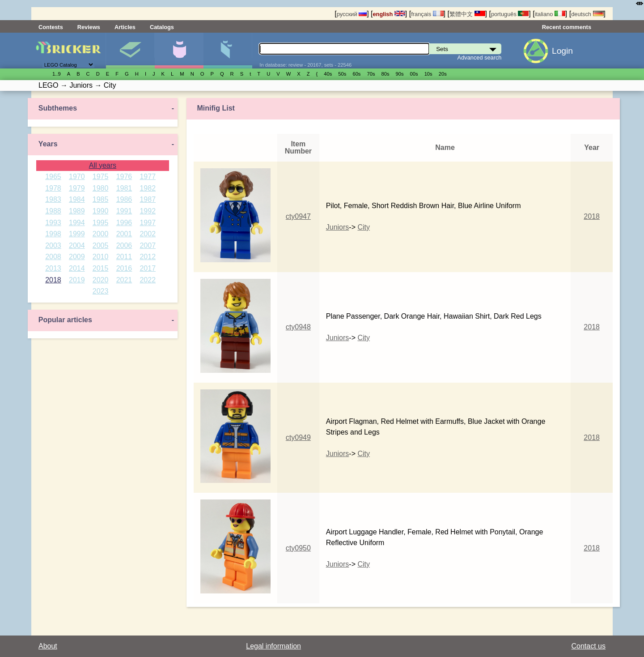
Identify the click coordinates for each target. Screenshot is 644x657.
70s (371, 74)
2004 (77, 245)
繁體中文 (467, 14)
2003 (53, 245)
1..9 (57, 74)
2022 (148, 280)
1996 (124, 223)
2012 (148, 257)
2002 (148, 234)
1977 (148, 177)
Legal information (273, 646)
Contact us (589, 646)
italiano (550, 14)
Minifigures (179, 51)
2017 (148, 268)
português (510, 14)
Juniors (338, 227)
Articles (125, 27)
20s (443, 74)
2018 (53, 280)
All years (103, 165)
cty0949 (298, 437)
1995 (101, 223)
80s (386, 74)
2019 (77, 280)
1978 (53, 188)
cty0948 (298, 327)
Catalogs (162, 27)
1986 (124, 199)
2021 (124, 280)
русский (352, 14)
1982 (148, 188)
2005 (101, 245)
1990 (101, 211)
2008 (53, 257)
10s (428, 74)
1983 (53, 199)
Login (562, 51)
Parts (228, 51)
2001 (124, 234)
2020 (101, 280)
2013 (53, 268)
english (389, 14)
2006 (124, 245)
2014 (77, 268)
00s (414, 74)
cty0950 (298, 548)
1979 (77, 188)
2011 (124, 257)
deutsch (587, 14)
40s (328, 74)
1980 (101, 188)
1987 (148, 199)
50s (342, 74)
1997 (148, 223)
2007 (148, 245)
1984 (77, 199)
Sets (130, 51)
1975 (101, 177)
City (364, 227)
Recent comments (567, 27)
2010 (101, 257)
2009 (77, 257)
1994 (77, 223)
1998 (53, 234)
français (427, 14)
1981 (124, 188)
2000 (101, 234)
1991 (124, 211)
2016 (124, 268)
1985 (101, 199)
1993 (53, 223)
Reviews (89, 27)
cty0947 (298, 216)
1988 (53, 211)
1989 (77, 211)
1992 (148, 211)
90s (400, 74)
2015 (101, 268)
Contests (51, 27)
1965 (53, 177)
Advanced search (480, 58)
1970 (77, 177)
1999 (77, 234)
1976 (124, 177)
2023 (101, 291)
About (48, 646)
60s (356, 74)
